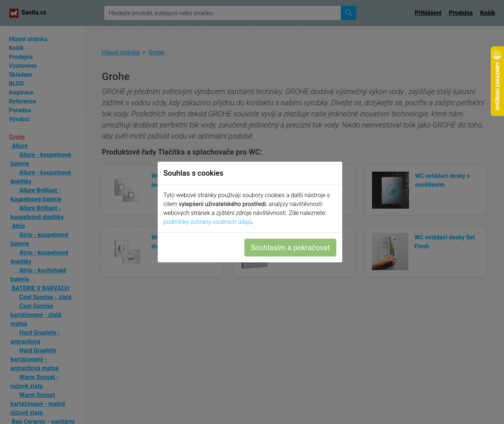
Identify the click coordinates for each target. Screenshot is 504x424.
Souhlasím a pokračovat (292, 248)
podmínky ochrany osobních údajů (210, 222)
